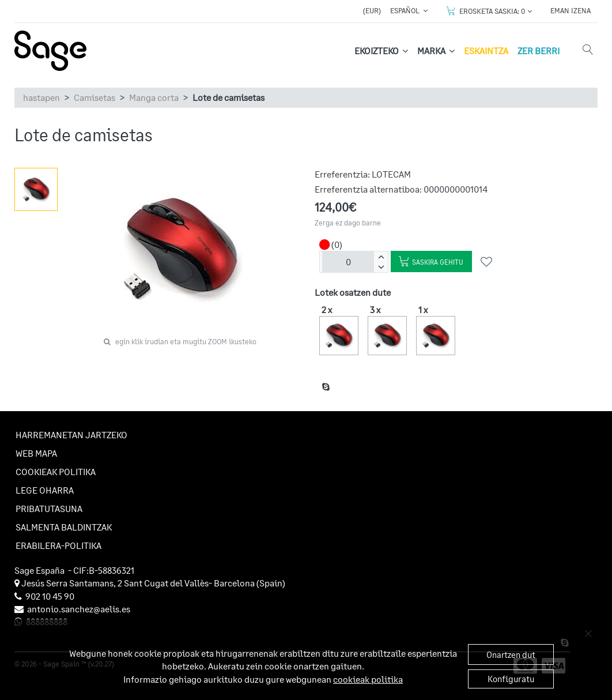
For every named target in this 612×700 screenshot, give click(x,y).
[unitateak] (348, 262)
